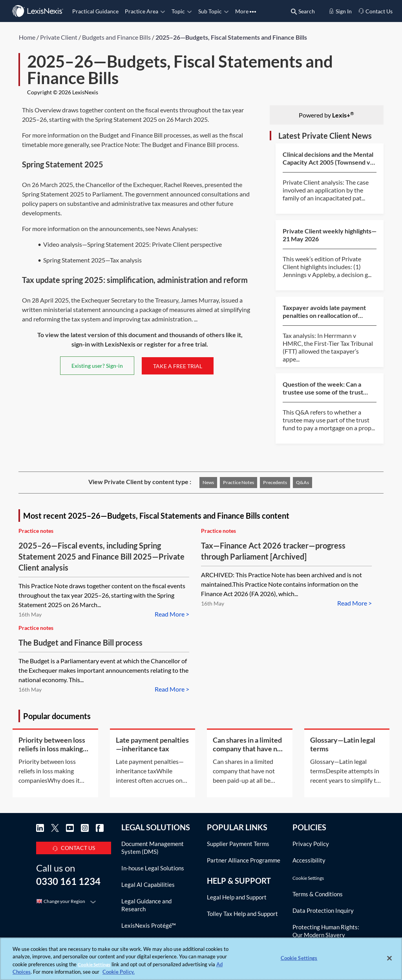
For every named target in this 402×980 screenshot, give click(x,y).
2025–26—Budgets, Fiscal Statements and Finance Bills (231, 37)
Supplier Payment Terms (238, 844)
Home (27, 37)
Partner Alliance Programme (244, 860)
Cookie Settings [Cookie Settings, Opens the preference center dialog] (299, 958)
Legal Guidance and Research (146, 905)
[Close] (389, 958)
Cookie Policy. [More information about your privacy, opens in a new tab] (119, 972)
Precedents (275, 482)
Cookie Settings (308, 878)
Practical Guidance (95, 11)
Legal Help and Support (237, 897)
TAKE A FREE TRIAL (178, 366)
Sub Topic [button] (214, 11)
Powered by (326, 115)
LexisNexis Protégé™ (149, 925)
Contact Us (375, 11)
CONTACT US (74, 847)
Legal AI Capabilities (148, 885)
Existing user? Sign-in (97, 366)
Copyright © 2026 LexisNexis (63, 92)
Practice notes (238, 482)
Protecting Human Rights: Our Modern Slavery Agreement (326, 935)
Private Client (59, 37)
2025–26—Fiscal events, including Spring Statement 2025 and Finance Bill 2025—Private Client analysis (101, 556)
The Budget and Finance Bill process (80, 642)
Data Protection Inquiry (323, 910)
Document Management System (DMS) (153, 848)
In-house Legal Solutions (153, 868)
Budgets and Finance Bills (116, 37)
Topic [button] (182, 11)
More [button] (246, 11)
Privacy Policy (311, 844)
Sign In (340, 11)
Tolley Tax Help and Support (242, 914)
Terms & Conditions (318, 894)
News (208, 482)
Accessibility (309, 860)
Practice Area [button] (145, 11)
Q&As (302, 482)
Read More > (172, 614)
